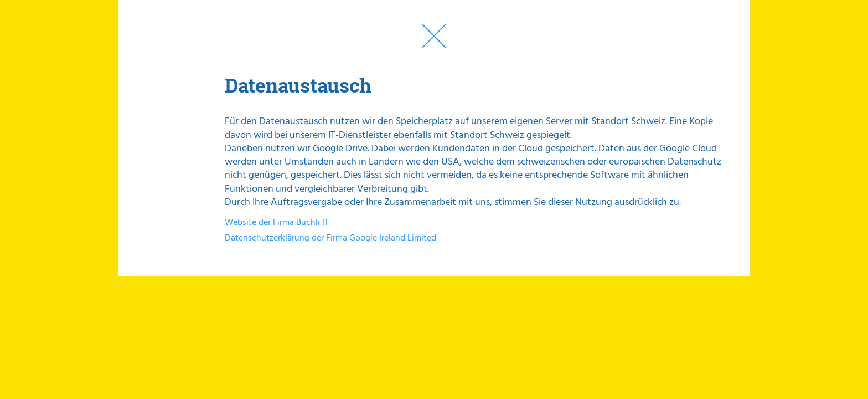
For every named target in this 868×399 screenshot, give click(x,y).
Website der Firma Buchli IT (277, 223)
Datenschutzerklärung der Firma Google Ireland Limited (330, 238)
